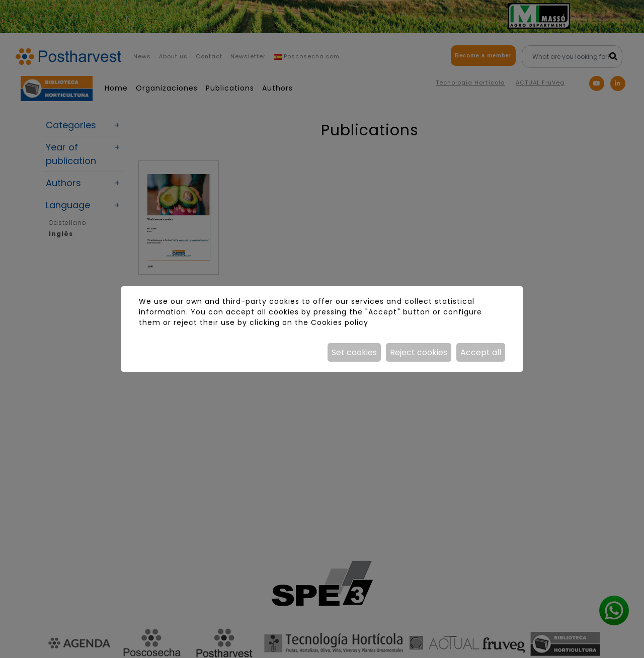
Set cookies (354, 352)
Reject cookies (419, 352)
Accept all (481, 352)
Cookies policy (340, 322)
